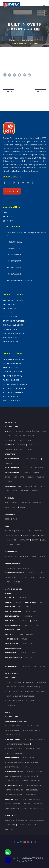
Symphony (37, 503)
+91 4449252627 (14, 248)
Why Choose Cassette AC (35, 749)
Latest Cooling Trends (14, 794)
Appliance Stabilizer (13, 657)
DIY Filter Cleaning (29, 776)
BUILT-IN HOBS (10, 825)
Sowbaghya (25, 540)
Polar (9, 540)
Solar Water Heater (15, 384)
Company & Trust (12, 799)
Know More (12, 191)
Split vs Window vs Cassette (35, 739)
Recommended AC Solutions (16, 721)
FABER (34, 556)
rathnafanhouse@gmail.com (20, 280)
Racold (42, 577)
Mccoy (35, 535)
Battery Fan (10, 317)
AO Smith (8, 556)
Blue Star (18, 556)
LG (28, 621)
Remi (16, 540)
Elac (18, 577)
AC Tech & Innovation (14, 785)
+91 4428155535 (14, 255)
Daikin (36, 431)
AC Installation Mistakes (31, 781)
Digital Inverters (13, 325)
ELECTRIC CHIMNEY (24, 825)
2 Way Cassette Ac (12, 468)
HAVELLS (42, 556)
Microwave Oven (12, 372)
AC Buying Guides (12, 758)
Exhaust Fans (11, 342)
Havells (17, 535)
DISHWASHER (22, 820)
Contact (8, 221)
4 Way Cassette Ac (12, 472)
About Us (8, 217)
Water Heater (11, 396)
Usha (15, 507)
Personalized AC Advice (32, 804)
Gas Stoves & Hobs (14, 359)
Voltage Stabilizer (14, 388)
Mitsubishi (32, 436)
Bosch (8, 519)
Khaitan (26, 535)
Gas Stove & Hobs (27, 691)
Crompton (26, 503)
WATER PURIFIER (10, 829)
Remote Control (12, 376)
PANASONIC (36, 621)
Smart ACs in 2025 (33, 785)
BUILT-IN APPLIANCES (37, 820)
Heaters (21, 687)
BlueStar (19, 431)
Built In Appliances (13, 607)
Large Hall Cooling (13, 735)
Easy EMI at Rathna (12, 767)
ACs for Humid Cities (30, 730)
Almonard (9, 531)
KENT (27, 556)
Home (6, 213)
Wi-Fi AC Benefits (31, 794)
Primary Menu (44, 5)
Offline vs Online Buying (33, 808)
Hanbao (8, 535)
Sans (25, 644)
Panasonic (20, 440)
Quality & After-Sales (13, 808)
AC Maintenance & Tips (14, 772)
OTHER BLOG (10, 815)
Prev (8, 91)
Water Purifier (12, 401)
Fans (7, 526)
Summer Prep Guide (12, 781)
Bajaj (7, 503)
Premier (23, 653)
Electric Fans (11, 337)
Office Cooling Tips (12, 730)
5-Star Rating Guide (33, 790)
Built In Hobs (31, 602)
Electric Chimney (11, 691)
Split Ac (8, 431)
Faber (15, 519)
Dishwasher (10, 329)
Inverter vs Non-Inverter (14, 753)
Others (8, 593)
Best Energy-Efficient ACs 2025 (18, 744)
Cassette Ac (10, 454)
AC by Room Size (29, 758)
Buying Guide (10, 678)
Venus (18, 545)
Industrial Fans (12, 363)
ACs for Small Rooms (13, 726)
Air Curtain (9, 308)
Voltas (29, 440)
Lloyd (22, 436)
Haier (44, 431)
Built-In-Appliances (14, 321)
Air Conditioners (13, 300)
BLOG (8, 712)
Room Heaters (11, 380)
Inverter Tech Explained (14, 790)
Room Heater (10, 568)
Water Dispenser (13, 392)
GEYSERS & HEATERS (12, 564)
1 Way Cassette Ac (12, 459)
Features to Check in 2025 (15, 762)
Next (41, 91)
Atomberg (20, 531)
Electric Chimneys (13, 333)
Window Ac (9, 445)
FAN (35, 825)
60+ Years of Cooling (13, 804)
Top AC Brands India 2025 (14, 749)
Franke (25, 639)
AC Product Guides (13, 739)
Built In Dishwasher (13, 611)
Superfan (35, 540)
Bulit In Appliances (14, 696)
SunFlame (35, 625)
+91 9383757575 (14, 261)
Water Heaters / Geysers (15, 573)
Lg (16, 436)
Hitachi (10, 436)
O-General (9, 440)
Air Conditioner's (12, 426)
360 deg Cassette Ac (13, 486)
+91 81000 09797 (15, 242)
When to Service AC (12, 776)
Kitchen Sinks (11, 368)
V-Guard (23, 507)
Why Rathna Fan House (31, 799)
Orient (8, 507)
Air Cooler (9, 304)
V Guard (10, 545)
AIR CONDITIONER (12, 716)
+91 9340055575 (14, 274)
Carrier (28, 431)
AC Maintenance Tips (35, 772)
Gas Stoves (10, 634)
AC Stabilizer (10, 653)
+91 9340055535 (14, 267)
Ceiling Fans (36, 701)
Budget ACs (26, 767)
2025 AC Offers (32, 762)
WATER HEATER (10, 820)
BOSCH (35, 611)
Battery (8, 313)
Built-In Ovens (29, 696)
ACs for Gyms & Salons (32, 726)
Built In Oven (10, 621)
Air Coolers (41, 682)
